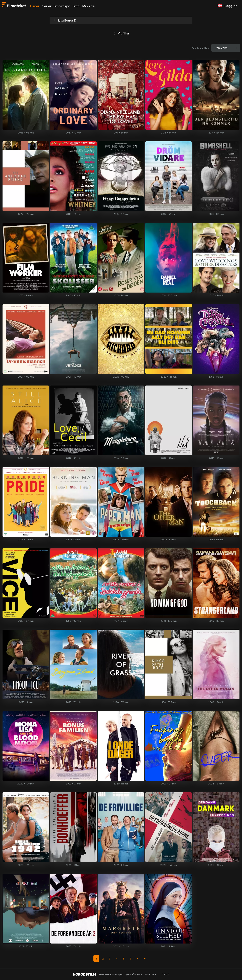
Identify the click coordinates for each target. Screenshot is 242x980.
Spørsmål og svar (134, 974)
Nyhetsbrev (151, 974)
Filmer (35, 6)
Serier (47, 6)
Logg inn (231, 6)
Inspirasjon (62, 6)
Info (76, 6)
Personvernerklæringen (111, 974)
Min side (88, 6)
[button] (220, 6)
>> (145, 958)
